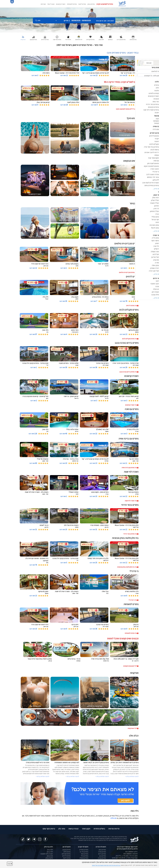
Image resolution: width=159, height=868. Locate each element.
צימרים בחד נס (84, 852)
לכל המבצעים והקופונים (130, 666)
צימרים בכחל (85, 856)
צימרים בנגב (102, 856)
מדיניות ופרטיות (114, 829)
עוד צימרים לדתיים (132, 306)
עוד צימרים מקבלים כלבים (129, 339)
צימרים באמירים (84, 850)
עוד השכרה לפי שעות (131, 501)
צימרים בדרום (102, 854)
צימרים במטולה (84, 858)
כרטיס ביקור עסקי (49, 829)
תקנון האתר (86, 829)
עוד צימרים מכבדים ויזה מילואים (128, 272)
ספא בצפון (50, 856)
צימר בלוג (62, 829)
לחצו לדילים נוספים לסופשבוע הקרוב (126, 109)
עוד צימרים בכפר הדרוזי (130, 534)
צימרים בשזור (85, 854)
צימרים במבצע (66, 850)
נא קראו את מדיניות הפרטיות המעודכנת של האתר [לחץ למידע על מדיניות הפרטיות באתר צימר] (106, 865)
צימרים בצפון (91, 4)
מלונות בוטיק (49, 858)
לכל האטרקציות (132, 728)
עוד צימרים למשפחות (131, 633)
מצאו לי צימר (51, 4)
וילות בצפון (50, 852)
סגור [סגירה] (10, 864)
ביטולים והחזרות (99, 829)
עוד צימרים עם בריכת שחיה (129, 468)
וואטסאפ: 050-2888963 (130, 854)
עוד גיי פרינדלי (133, 600)
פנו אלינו (113, 818)
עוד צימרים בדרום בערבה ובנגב (128, 372)
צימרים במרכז (102, 852)
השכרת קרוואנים (61, 4)
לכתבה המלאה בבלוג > (43, 776)
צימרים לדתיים (66, 856)
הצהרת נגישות (73, 829)
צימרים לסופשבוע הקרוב (105, 4)
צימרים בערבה (102, 858)
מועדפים (43, 4)
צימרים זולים (67, 852)
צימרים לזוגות (82, 4)
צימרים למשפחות (72, 4)
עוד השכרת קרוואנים (131, 405)
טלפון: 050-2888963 (131, 852)
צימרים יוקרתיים (66, 854)
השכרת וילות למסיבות (47, 854)
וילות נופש (50, 850)
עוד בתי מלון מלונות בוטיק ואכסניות (127, 567)
